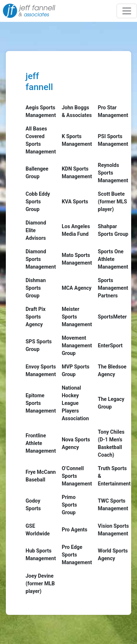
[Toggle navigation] (127, 11)
